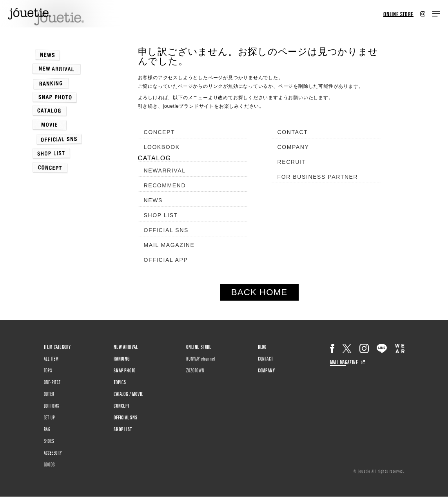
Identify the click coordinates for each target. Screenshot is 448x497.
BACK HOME (259, 292)
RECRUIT (292, 162)
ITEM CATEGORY (57, 346)
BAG (47, 429)
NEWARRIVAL (165, 171)
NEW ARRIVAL (126, 346)
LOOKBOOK (162, 147)
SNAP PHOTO (125, 370)
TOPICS (120, 382)
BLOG (262, 346)
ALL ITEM (51, 358)
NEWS (153, 200)
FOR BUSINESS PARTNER (318, 177)
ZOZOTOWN (195, 370)
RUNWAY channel (200, 358)
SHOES (49, 441)
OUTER (49, 394)
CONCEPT (160, 132)
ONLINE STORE (398, 14)
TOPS (48, 370)
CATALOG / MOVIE (129, 394)
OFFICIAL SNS (166, 230)
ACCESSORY (53, 452)
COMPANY (293, 147)
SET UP (50, 417)
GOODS (49, 464)
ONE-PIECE (52, 382)
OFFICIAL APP (166, 260)
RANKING (122, 358)
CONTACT (293, 132)
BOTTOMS (52, 405)
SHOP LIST (161, 215)
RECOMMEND (165, 185)
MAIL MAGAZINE (169, 245)
